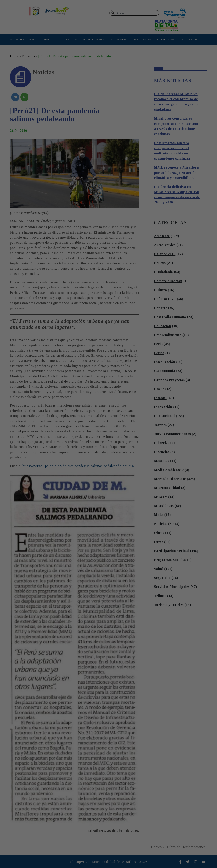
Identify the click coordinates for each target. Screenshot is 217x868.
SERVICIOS (70, 39)
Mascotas (162, 461)
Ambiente (162, 236)
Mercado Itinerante (170, 479)
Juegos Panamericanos (172, 434)
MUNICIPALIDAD (21, 39)
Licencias (162, 452)
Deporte (161, 308)
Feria (158, 344)
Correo (156, 847)
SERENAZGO (142, 39)
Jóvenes (160, 425)
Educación (163, 326)
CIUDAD (45, 39)
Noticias (29, 56)
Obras (159, 533)
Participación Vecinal (171, 551)
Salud (159, 569)
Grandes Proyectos (169, 380)
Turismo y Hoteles (169, 605)
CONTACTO (191, 39)
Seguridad (162, 578)
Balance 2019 (165, 254)
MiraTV (161, 497)
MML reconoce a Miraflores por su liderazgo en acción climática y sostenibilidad (177, 173)
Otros (159, 542)
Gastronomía (165, 371)
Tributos (161, 596)
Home (15, 56)
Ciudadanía (163, 272)
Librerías (162, 443)
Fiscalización (165, 362)
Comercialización (168, 281)
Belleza (160, 263)
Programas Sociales (170, 560)
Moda (159, 515)
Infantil (160, 398)
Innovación (163, 407)
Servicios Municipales (172, 587)
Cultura (161, 290)
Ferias (159, 353)
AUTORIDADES (94, 39)
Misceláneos (164, 506)
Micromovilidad (167, 488)
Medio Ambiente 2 (169, 470)
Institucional (164, 416)
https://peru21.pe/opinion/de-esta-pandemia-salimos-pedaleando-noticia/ (78, 466)
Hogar (159, 389)
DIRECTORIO (166, 39)
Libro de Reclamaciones (186, 847)
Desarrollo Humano (170, 317)
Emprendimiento (168, 335)
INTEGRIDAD (118, 39)
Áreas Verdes (165, 245)
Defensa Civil (165, 299)
